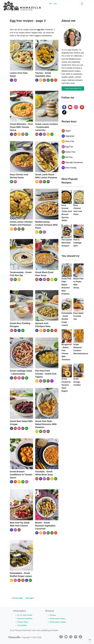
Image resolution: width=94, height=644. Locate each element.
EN (50, 4)
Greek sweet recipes (58, 619)
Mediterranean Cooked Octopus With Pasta (46, 225)
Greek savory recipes (58, 622)
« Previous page (17, 598)
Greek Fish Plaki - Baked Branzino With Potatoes (46, 424)
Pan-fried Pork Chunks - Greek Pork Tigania (46, 374)
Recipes (53, 615)
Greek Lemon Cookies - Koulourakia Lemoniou (47, 127)
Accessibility (22, 625)
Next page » (30, 598)
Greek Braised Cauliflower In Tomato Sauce (21, 475)
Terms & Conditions (25, 619)
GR (55, 4)
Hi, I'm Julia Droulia (25, 615)
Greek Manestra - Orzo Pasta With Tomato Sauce (21, 127)
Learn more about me (73, 88)
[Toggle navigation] (82, 4)
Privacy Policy (23, 622)
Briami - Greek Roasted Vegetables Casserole (45, 526)
